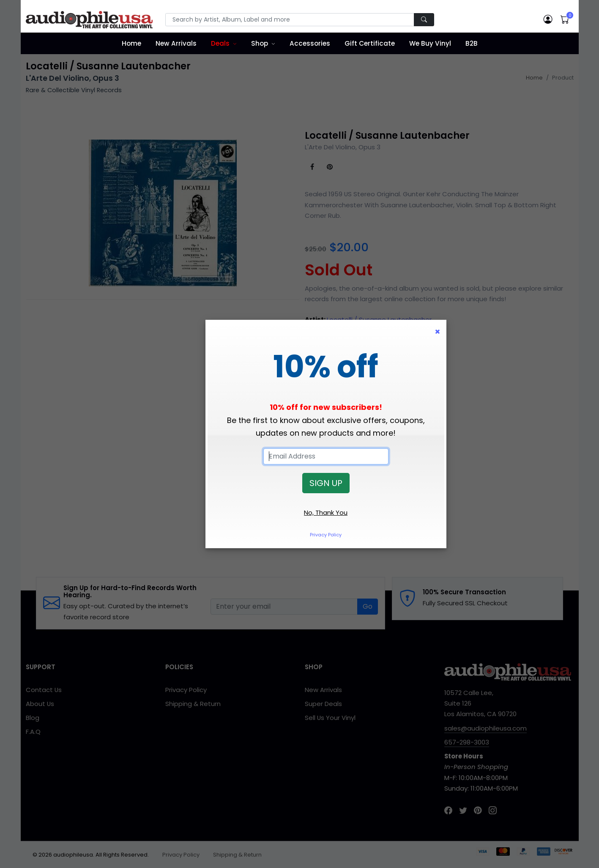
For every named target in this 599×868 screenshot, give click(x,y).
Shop (260, 43)
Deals (220, 43)
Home (131, 43)
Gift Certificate (370, 43)
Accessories (310, 43)
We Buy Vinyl (430, 43)
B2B (472, 43)
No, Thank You (326, 512)
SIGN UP (326, 483)
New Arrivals (176, 43)
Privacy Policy (326, 535)
